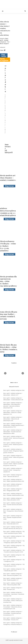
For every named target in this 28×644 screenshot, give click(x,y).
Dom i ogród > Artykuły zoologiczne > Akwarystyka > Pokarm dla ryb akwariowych (13, 419)
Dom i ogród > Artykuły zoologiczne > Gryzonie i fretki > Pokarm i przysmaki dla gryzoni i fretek (13, 464)
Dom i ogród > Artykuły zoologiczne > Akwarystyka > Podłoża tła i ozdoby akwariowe (13, 413)
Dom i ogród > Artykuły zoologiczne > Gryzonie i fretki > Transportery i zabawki (13, 470)
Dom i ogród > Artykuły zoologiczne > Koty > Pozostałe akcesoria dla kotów (13, 505)
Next (23, 373)
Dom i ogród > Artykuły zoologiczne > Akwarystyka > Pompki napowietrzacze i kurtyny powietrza (14, 425)
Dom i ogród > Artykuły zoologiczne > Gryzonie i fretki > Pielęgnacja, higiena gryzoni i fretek (13, 451)
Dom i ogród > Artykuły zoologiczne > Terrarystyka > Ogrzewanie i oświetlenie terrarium (14, 594)
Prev (5, 373)
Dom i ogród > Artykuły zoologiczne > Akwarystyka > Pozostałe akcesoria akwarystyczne (13, 432)
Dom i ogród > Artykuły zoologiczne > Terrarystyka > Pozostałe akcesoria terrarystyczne (13, 613)
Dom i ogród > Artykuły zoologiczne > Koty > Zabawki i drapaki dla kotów (13, 517)
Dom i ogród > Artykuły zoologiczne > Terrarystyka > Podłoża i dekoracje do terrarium (13, 601)
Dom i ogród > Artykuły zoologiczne (14, 390)
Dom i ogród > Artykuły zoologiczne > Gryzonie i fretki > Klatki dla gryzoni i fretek (13, 445)
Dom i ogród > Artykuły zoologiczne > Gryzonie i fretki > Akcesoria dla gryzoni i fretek (14, 438)
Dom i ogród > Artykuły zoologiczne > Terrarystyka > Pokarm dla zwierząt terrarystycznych (13, 607)
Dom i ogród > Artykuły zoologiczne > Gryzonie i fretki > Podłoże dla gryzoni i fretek (14, 457)
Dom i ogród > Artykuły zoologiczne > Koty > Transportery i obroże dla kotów (13, 511)
